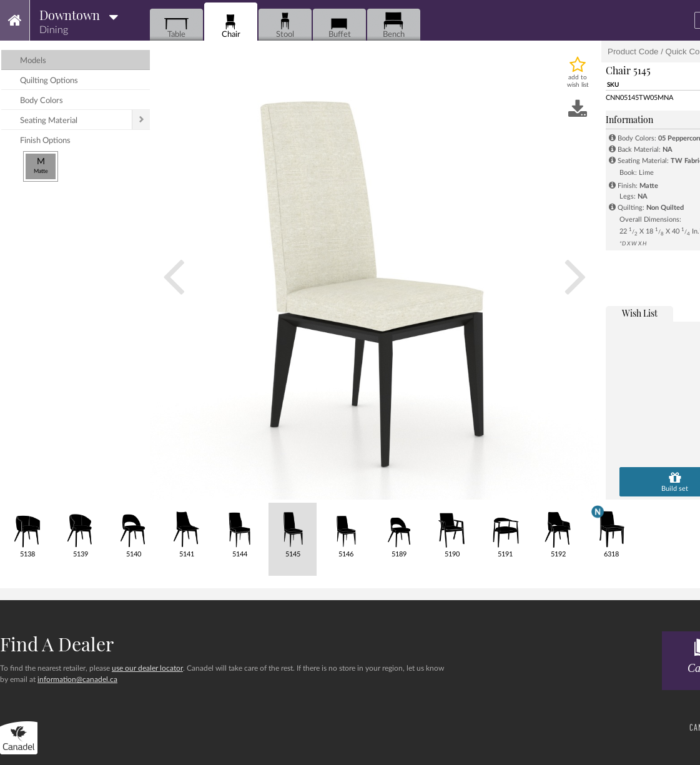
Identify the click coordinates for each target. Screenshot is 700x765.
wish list (640, 313)
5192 (558, 531)
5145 (293, 531)
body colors (42, 101)
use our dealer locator (147, 668)
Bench (394, 25)
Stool (285, 25)
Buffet (339, 25)
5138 (27, 531)
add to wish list (578, 81)
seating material (49, 121)
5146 (346, 531)
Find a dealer (57, 644)
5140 (133, 531)
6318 (611, 530)
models (33, 61)
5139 (80, 531)
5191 (505, 531)
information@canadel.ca (77, 679)
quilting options (49, 81)
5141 (186, 531)
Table (176, 25)
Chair (231, 25)
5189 (399, 531)
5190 (452, 531)
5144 (239, 531)
